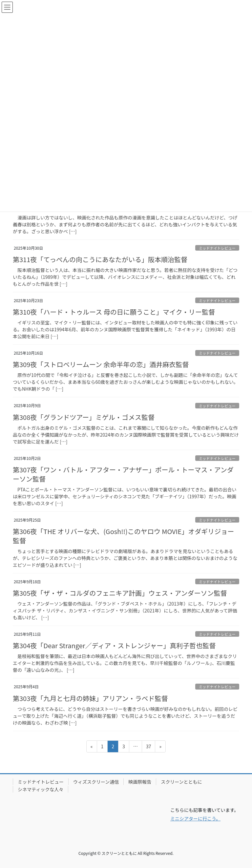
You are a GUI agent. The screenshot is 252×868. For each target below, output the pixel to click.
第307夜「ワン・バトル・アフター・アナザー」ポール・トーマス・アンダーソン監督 (123, 474)
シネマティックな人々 (41, 789)
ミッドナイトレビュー (217, 248)
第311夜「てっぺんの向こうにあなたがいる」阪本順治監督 (100, 259)
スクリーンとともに (181, 782)
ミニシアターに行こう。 (195, 818)
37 (148, 747)
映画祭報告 (140, 782)
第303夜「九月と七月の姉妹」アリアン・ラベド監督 (90, 698)
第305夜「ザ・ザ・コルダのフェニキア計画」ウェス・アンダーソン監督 (120, 593)
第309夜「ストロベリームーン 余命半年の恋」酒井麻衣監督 (101, 364)
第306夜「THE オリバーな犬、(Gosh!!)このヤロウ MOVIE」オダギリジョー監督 (123, 536)
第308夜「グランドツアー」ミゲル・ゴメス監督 (84, 417)
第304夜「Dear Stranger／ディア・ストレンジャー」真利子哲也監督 (114, 645)
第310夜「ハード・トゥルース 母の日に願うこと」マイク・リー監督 (114, 312)
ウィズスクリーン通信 (96, 782)
